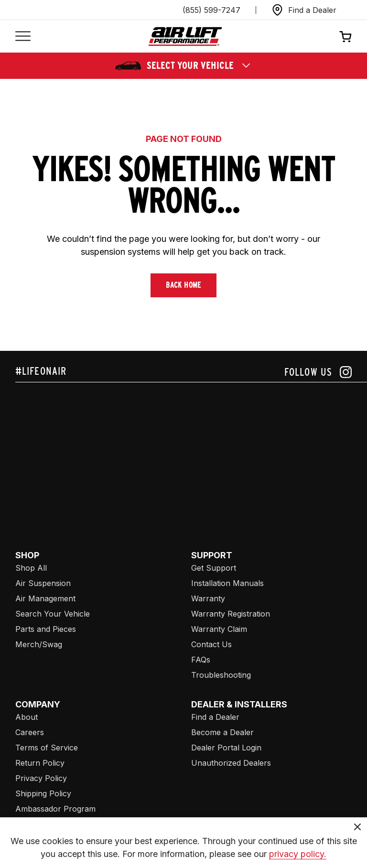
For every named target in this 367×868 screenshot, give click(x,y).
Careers (30, 732)
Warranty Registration (231, 614)
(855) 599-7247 (211, 10)
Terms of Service (47, 748)
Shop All (31, 568)
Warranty (208, 598)
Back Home (183, 285)
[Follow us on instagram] (318, 372)
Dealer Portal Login (226, 748)
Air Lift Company (46, 839)
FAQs (201, 660)
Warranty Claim (219, 629)
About (27, 717)
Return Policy (40, 763)
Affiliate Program (46, 824)
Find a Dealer (215, 717)
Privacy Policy (41, 778)
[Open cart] (345, 36)
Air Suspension (43, 583)
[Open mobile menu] (23, 37)
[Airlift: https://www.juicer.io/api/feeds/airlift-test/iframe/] (191, 455)
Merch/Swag (39, 644)
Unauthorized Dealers (231, 763)
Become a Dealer (222, 732)
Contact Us (211, 644)
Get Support (214, 568)
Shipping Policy (43, 793)
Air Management (45, 598)
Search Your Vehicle (53, 614)
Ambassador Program (55, 809)
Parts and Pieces (46, 629)
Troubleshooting (221, 675)
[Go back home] (185, 37)
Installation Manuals (227, 583)
